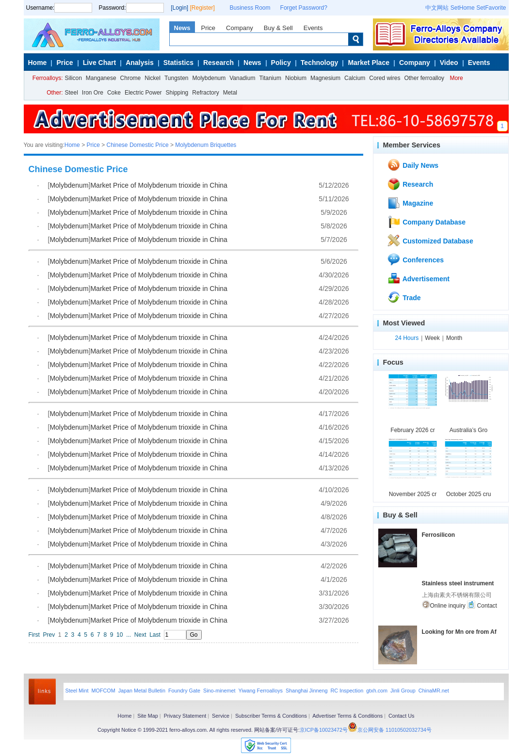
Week (432, 338)
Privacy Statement (185, 716)
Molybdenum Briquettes (206, 145)
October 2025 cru (469, 494)
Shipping (177, 93)
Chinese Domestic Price (138, 145)
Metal (230, 93)
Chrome (131, 78)
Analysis (140, 63)
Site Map (148, 716)
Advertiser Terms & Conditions (347, 716)
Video (449, 63)
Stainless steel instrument (458, 583)
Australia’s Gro (468, 430)
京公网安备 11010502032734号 (395, 730)
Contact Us (401, 716)
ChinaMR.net (434, 691)
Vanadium (242, 78)
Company (240, 28)
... (129, 635)
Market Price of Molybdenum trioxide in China (159, 185)
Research (218, 63)
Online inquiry (444, 605)
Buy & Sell (278, 28)
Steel (72, 93)
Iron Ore (93, 93)
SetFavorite (491, 8)
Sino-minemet (219, 691)
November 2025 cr (413, 494)
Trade (404, 297)
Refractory (205, 93)
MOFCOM (104, 691)
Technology (320, 63)
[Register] (202, 8)
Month (454, 338)
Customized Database (430, 241)
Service (221, 716)
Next (140, 635)
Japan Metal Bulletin (142, 691)
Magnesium (325, 78)
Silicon (73, 78)
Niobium (296, 78)
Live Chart (99, 63)
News (182, 28)
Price (208, 28)
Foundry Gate (184, 691)
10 (120, 635)
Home (38, 63)
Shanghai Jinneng (306, 691)
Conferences (415, 259)
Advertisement (418, 278)
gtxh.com (377, 691)
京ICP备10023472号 (324, 730)
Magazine (410, 203)
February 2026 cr (412, 430)
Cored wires (385, 78)
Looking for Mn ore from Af (459, 632)
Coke (114, 93)
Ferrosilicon (439, 535)
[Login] (179, 8)
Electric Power (143, 93)
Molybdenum (209, 78)
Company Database (426, 222)
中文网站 (437, 8)
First (34, 635)
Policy (281, 63)
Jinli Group (403, 691)
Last (155, 635)
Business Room (250, 8)
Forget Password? (304, 8)
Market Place (369, 63)
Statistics (178, 63)
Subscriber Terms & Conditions (271, 716)
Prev (49, 635)
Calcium (355, 78)
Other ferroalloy (424, 78)
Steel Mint (77, 691)
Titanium (270, 78)
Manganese (101, 78)
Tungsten (177, 78)
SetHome (463, 8)
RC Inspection (347, 691)
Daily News (413, 165)
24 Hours (407, 338)
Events (313, 28)
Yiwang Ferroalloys (261, 691)
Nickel (153, 78)
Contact (482, 605)
